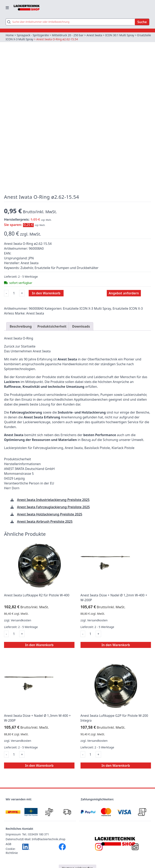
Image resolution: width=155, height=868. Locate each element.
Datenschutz (14, 839)
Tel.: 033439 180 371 (36, 834)
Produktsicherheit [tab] (52, 326)
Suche (142, 22)
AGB (8, 844)
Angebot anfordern (124, 293)
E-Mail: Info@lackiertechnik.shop (44, 839)
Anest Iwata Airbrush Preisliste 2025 (45, 521)
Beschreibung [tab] (21, 326)
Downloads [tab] (81, 326)
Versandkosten (21, 620)
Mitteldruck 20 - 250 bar (68, 35)
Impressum (13, 834)
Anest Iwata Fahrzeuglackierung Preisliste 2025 (53, 507)
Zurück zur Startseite (20, 346)
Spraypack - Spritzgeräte (33, 35)
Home (10, 35)
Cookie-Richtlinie (12, 851)
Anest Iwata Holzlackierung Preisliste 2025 (50, 514)
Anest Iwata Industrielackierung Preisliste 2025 (53, 500)
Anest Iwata (95, 35)
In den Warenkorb (46, 293)
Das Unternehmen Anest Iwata (27, 351)
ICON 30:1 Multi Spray (120, 35)
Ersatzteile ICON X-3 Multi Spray (27, 39)
